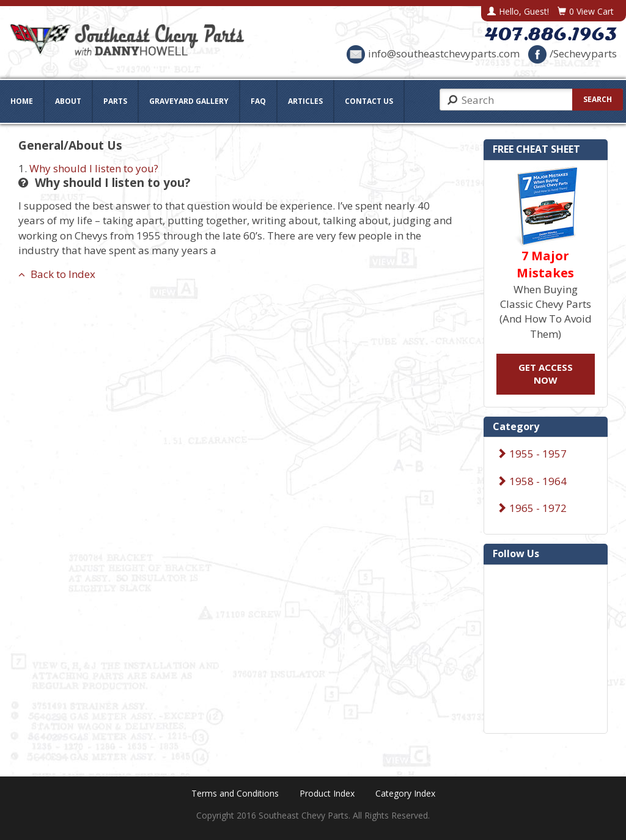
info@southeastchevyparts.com (433, 53)
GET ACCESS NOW (546, 374)
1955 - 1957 (532, 454)
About (68, 101)
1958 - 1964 (532, 481)
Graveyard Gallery (189, 101)
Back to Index (57, 274)
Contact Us (369, 101)
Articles (305, 101)
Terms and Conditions (235, 793)
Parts (115, 101)
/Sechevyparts (573, 53)
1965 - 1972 (532, 508)
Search (598, 99)
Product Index (327, 793)
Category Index (405, 793)
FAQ (258, 101)
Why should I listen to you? (94, 168)
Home (22, 101)
